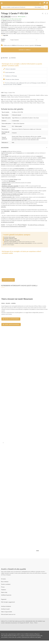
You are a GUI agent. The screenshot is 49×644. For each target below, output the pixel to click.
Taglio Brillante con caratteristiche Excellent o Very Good (25, 118)
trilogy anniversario (22, 101)
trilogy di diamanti (39, 101)
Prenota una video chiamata (11, 79)
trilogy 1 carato (13, 101)
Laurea (46, 95)
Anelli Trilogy (10, 95)
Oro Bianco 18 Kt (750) (17, 112)
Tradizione (3, 590)
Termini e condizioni (6, 584)
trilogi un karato (5, 101)
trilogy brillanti (30, 101)
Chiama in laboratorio (9, 69)
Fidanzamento (32, 95)
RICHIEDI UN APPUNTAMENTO (11, 319)
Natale (9, 97)
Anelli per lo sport (5, 609)
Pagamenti (4, 599)
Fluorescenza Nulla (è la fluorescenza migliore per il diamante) (27, 129)
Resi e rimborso (5, 582)
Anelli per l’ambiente (6, 606)
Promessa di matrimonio (24, 97)
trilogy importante (5, 103)
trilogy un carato (41, 103)
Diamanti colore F (24, 95)
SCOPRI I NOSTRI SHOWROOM (11, 324)
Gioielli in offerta (40, 95)
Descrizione (5, 148)
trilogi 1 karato (40, 100)
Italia (13, 143)
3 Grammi (14, 133)
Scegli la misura (3, 40)
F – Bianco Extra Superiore (18, 124)
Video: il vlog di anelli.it (6, 612)
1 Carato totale (15, 121)
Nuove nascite (14, 97)
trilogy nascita (33, 103)
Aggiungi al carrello (25, 50)
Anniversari (16, 95)
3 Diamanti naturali (16, 115)
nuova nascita (7, 100)
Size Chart (5, 58)
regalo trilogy (33, 100)
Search (46, 7)
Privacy (3, 587)
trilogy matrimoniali (15, 103)
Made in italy (4, 592)
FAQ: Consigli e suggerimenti (8, 602)
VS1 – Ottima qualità (17, 126)
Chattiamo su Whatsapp (10, 76)
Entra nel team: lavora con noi (8, 614)
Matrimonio (4, 97)
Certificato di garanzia (6, 595)
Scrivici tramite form (9, 72)
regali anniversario (15, 100)
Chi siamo (3, 579)
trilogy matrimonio (24, 103)
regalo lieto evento (25, 100)
